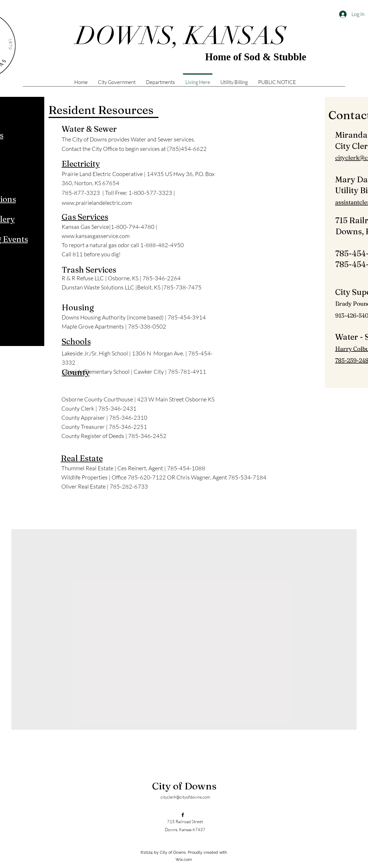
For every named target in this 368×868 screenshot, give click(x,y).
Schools (76, 341)
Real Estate (82, 458)
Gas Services (85, 217)
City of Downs (184, 786)
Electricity (81, 164)
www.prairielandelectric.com (97, 203)
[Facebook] (183, 815)
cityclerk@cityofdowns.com (185, 797)
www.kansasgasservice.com (96, 236)
